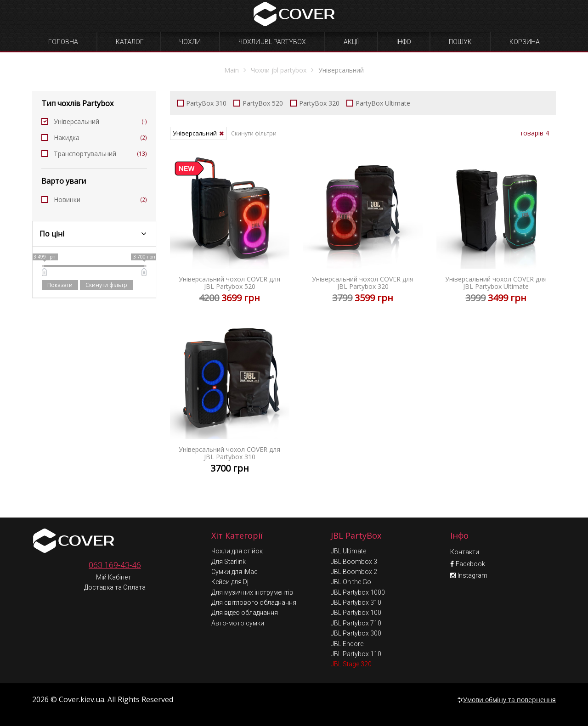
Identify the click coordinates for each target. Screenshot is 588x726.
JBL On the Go (351, 582)
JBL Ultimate (348, 551)
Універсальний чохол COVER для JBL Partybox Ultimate (496, 234)
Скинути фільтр (106, 285)
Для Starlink (229, 562)
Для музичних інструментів (252, 592)
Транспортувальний (94, 154)
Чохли (190, 42)
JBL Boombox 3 (354, 562)
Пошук (460, 42)
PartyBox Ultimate (378, 103)
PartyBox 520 (258, 103)
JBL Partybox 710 (356, 623)
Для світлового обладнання (254, 602)
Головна (63, 42)
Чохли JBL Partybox (272, 42)
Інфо (404, 42)
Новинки (94, 200)
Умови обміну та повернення (507, 700)
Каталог (130, 42)
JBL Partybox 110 (356, 654)
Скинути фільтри (254, 133)
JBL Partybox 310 (356, 602)
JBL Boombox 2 (354, 572)
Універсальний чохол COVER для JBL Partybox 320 (363, 234)
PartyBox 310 (202, 103)
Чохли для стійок (237, 551)
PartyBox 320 (315, 103)
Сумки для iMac (235, 572)
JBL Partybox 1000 (358, 592)
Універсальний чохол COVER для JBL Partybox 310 (230, 405)
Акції (351, 42)
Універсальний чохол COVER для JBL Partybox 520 (230, 234)
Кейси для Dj (230, 582)
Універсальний (94, 121)
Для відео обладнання (245, 613)
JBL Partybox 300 (356, 633)
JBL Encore (347, 644)
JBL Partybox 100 (356, 613)
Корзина (525, 42)
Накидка (94, 138)
